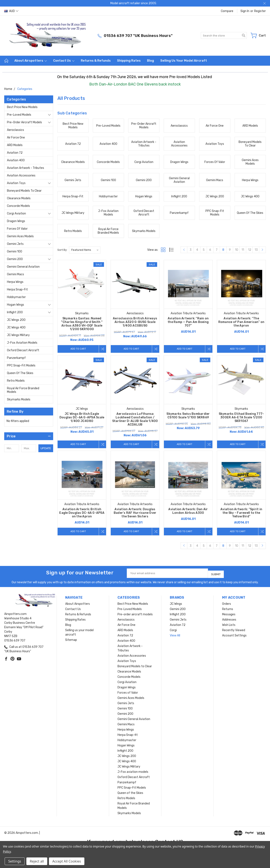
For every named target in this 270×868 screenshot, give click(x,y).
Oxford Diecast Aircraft (23, 350)
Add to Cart (77, 349)
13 (256, 250)
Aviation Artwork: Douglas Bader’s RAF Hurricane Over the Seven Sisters (135, 517)
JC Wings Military (18, 335)
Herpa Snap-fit (17, 290)
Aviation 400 (16, 160)
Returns (228, 613)
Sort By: (62, 250)
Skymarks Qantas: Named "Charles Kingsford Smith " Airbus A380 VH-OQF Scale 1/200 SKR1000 (82, 324)
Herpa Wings (15, 282)
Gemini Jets (15, 244)
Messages (229, 618)
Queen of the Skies (20, 373)
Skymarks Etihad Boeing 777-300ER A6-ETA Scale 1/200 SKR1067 (241, 419)
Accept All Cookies (67, 861)
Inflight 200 (15, 312)
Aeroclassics (16, 130)
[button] (29, 436)
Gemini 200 (15, 259)
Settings (15, 861)
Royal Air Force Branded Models (23, 390)
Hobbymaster (16, 297)
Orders (227, 608)
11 (243, 250)
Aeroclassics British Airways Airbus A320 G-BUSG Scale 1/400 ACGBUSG (135, 322)
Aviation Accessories (21, 176)
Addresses (229, 624)
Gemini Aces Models (20, 236)
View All (175, 639)
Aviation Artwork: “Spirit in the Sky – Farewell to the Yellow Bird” (241, 517)
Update (46, 448)
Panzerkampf (16, 358)
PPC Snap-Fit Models (21, 366)
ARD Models (15, 145)
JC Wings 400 (16, 328)
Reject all (37, 861)
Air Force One (16, 138)
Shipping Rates (129, 61)
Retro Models (16, 381)
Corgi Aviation (16, 214)
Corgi (173, 634)
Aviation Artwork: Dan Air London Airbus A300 (188, 515)
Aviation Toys (16, 183)
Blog (151, 61)
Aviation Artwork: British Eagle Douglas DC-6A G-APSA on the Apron (82, 517)
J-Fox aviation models (22, 343)
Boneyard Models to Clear (24, 191)
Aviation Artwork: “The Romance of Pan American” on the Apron (241, 322)
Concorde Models (18, 206)
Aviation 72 (15, 153)
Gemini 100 (15, 252)
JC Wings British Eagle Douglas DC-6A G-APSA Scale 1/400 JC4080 (82, 419)
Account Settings (234, 639)
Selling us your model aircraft (184, 61)
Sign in (245, 11)
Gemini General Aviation (23, 267)
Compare (227, 11)
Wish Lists (229, 629)
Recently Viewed (234, 634)
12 (250, 250)
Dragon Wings (16, 221)
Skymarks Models (19, 399)
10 (237, 250)
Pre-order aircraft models (24, 122)
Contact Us (64, 61)
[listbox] (85, 250)
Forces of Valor (17, 229)
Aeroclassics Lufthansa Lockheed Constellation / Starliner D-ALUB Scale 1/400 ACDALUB (135, 421)
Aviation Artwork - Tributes (26, 168)
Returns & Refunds (96, 61)
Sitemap (71, 644)
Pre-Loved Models (19, 115)
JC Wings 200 (16, 320)
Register (260, 11)
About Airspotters (31, 61)
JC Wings (176, 608)
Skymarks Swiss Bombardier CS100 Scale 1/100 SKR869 (188, 418)
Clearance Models (19, 198)
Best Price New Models (22, 107)
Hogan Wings (16, 305)
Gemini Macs (16, 274)
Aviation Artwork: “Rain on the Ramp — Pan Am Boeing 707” (188, 322)
